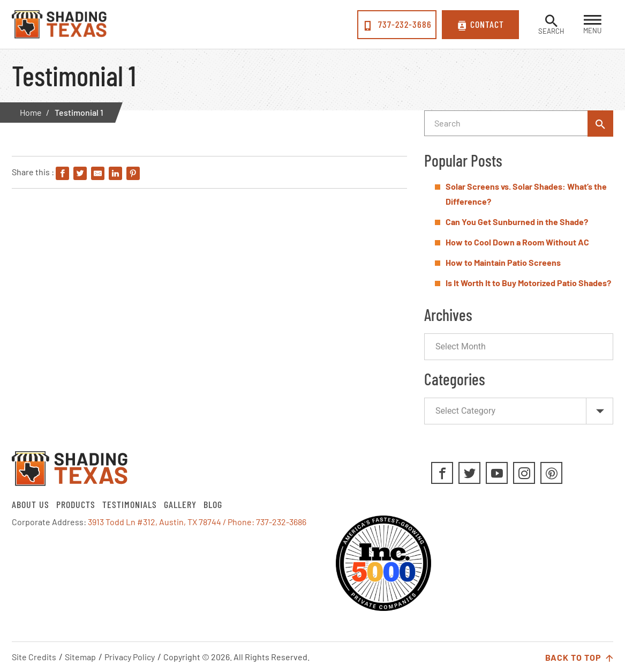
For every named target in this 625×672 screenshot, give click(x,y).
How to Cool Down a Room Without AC (517, 242)
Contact (481, 25)
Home (31, 112)
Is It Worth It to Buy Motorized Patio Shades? (528, 283)
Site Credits (34, 657)
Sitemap (80, 657)
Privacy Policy (130, 657)
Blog (213, 504)
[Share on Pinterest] (133, 174)
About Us (31, 504)
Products (76, 504)
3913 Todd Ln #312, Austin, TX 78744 (155, 522)
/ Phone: (239, 522)
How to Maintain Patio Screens (503, 262)
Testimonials (130, 504)
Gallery (180, 504)
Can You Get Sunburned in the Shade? (517, 222)
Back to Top (579, 658)
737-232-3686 (397, 25)
